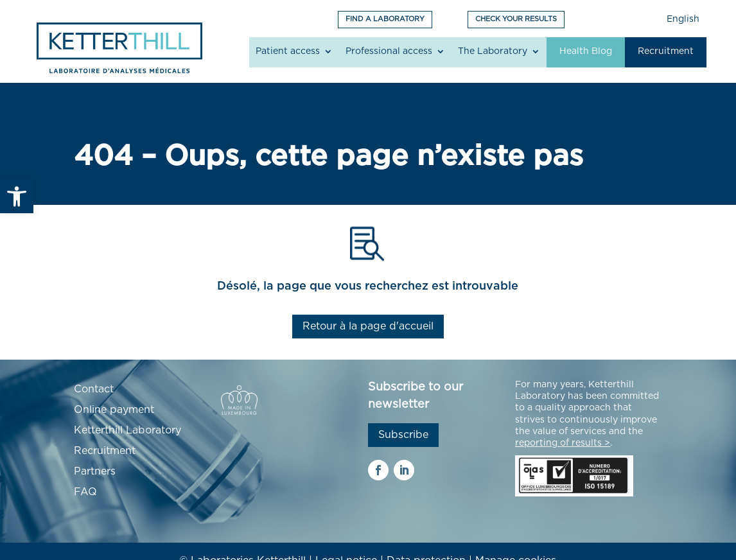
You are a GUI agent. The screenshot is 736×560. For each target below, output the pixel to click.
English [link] (683, 19)
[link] (17, 197)
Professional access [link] (389, 51)
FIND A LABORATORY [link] (385, 19)
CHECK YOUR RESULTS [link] (516, 19)
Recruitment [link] (666, 51)
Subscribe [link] (403, 435)
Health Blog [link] (586, 51)
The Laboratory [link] (493, 51)
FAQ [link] (85, 492)
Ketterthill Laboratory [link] (127, 430)
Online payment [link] (114, 410)
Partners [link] (95, 471)
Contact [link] (94, 389)
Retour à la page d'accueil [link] (368, 326)
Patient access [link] (288, 51)
